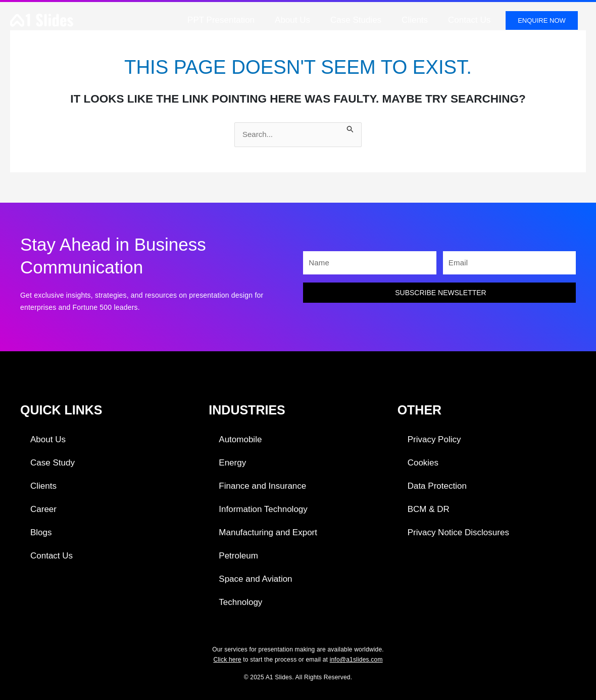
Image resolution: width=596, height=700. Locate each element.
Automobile (240, 439)
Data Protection (437, 486)
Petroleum (238, 556)
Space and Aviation (255, 579)
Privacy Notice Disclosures (458, 532)
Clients (415, 20)
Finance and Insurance (262, 486)
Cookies (423, 463)
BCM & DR (429, 509)
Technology (240, 602)
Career (43, 509)
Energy (232, 463)
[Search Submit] (351, 128)
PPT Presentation (221, 20)
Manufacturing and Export (268, 532)
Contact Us (469, 20)
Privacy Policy (434, 439)
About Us (292, 20)
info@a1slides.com (356, 660)
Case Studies (356, 20)
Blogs (41, 532)
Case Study (53, 463)
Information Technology (263, 509)
